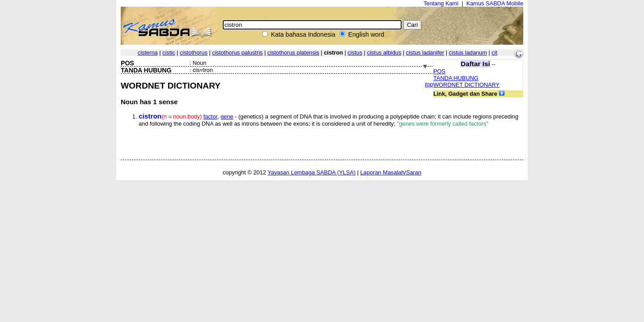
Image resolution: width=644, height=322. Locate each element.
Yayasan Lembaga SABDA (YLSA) (311, 172)
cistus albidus (384, 53)
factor (210, 117)
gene (227, 117)
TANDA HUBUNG (456, 78)
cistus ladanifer (425, 53)
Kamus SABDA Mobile (495, 3)
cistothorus (194, 53)
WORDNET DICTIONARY (466, 85)
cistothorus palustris (237, 53)
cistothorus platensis (293, 53)
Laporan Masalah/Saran (391, 172)
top (429, 84)
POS (439, 71)
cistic (169, 53)
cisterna (148, 53)
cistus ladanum (468, 53)
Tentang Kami (441, 3)
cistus (355, 53)
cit (494, 53)
